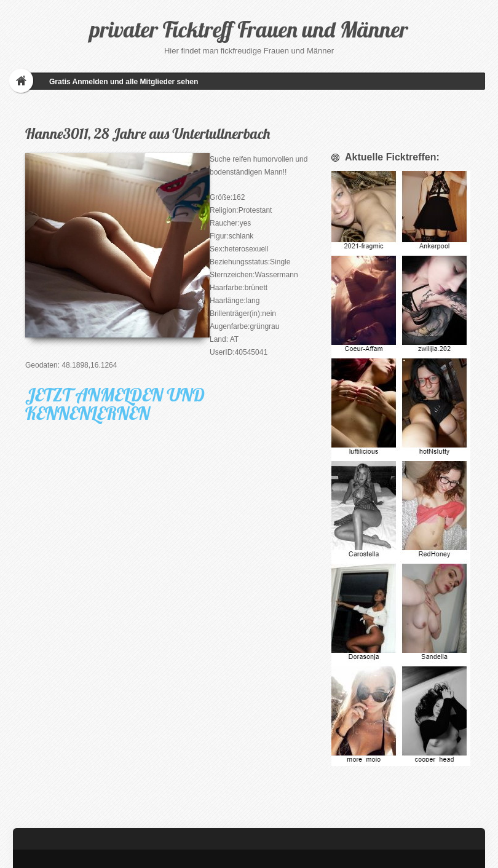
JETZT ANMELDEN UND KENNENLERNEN (115, 404)
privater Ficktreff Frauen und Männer (249, 29)
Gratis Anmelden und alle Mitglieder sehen (124, 82)
